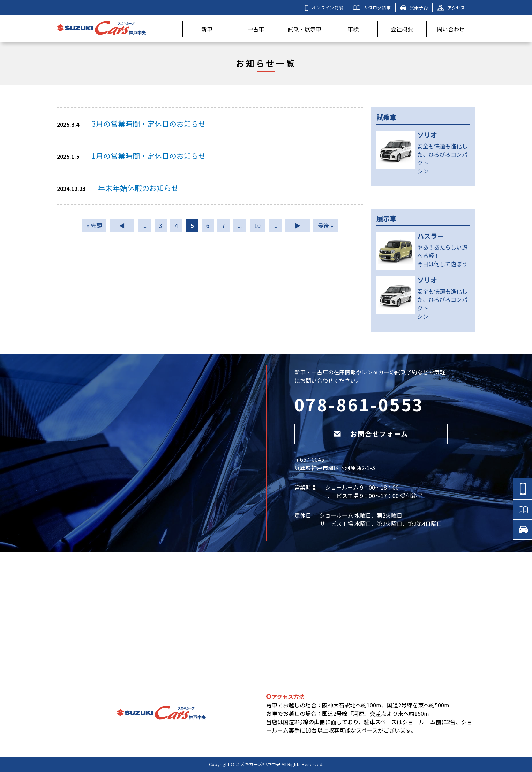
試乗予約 (414, 8)
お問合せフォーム (371, 434)
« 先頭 (94, 225)
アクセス (451, 8)
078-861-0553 (359, 404)
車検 (353, 29)
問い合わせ (451, 29)
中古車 (256, 29)
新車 (207, 29)
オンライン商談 (324, 8)
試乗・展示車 (305, 29)
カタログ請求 (372, 8)
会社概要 (402, 29)
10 (257, 225)
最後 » (325, 225)
